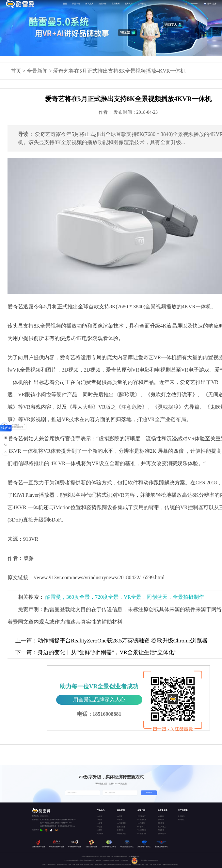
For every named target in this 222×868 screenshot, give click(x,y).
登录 (209, 4)
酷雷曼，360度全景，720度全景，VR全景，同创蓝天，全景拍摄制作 (125, 597)
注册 (214, 4)
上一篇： (26, 641)
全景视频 (156, 307)
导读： (26, 134)
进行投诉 (133, 856)
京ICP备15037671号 (109, 860)
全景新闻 (37, 71)
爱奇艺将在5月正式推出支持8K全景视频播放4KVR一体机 (119, 71)
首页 (16, 71)
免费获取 (149, 793)
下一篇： (26, 652)
